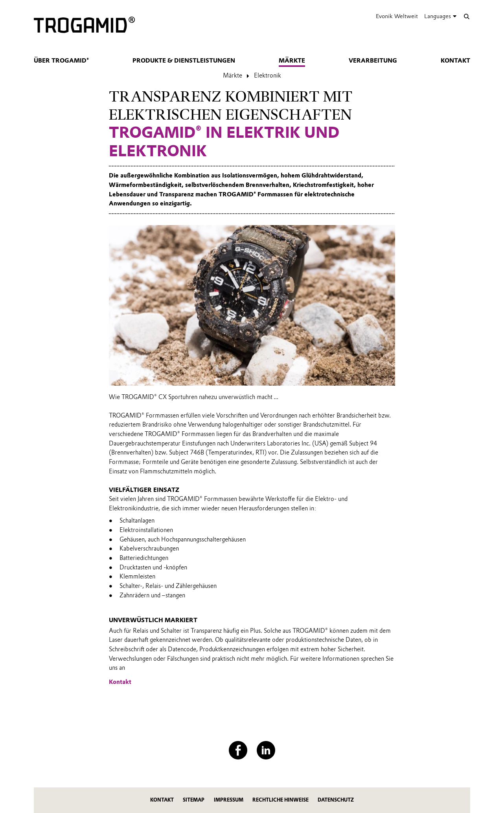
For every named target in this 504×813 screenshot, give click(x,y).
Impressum (229, 800)
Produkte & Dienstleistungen (184, 61)
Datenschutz (336, 800)
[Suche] (466, 16)
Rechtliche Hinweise (281, 800)
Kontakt (455, 61)
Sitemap (194, 800)
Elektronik (268, 76)
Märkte (292, 61)
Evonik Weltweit (397, 16)
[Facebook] (238, 750)
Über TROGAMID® (61, 61)
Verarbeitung (373, 61)
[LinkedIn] (266, 750)
